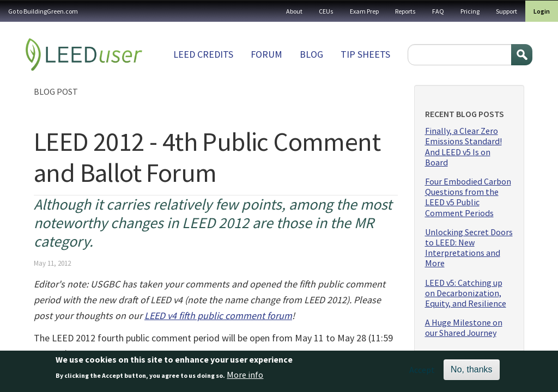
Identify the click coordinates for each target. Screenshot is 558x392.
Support (507, 11)
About (294, 11)
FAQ (438, 11)
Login (542, 11)
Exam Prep (364, 11)
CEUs (326, 11)
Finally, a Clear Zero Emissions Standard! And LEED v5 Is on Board (463, 147)
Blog (311, 54)
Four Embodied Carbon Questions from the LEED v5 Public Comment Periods (468, 197)
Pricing (470, 11)
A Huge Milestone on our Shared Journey (464, 328)
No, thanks (471, 372)
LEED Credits (203, 54)
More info (245, 377)
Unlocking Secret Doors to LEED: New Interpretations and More (469, 248)
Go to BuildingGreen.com (43, 11)
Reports (405, 11)
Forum (266, 54)
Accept (422, 372)
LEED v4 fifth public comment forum (218, 316)
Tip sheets (365, 54)
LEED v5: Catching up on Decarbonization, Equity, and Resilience (466, 293)
